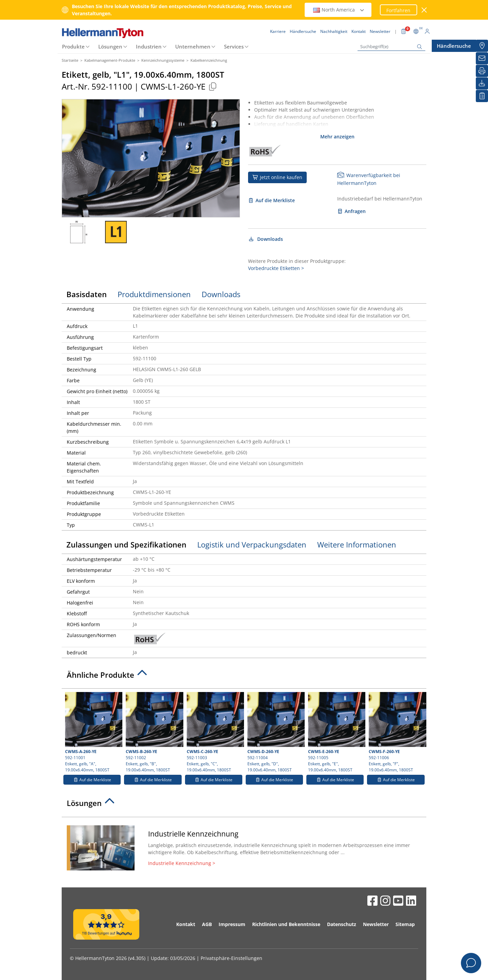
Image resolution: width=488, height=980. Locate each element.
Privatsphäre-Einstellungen (231, 958)
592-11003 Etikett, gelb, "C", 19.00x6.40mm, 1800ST (215, 732)
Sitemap (405, 924)
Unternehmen (193, 46)
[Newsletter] (482, 58)
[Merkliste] (482, 96)
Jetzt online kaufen (277, 177)
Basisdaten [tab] (87, 294)
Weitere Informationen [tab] (357, 544)
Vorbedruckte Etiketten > (276, 268)
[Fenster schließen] (424, 10)
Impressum (232, 924)
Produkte (73, 46)
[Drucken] (482, 71)
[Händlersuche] (482, 46)
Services (234, 46)
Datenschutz (342, 924)
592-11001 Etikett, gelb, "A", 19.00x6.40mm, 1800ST (93, 732)
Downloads (266, 239)
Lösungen (110, 46)
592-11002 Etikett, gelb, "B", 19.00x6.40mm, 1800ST (154, 732)
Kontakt (186, 924)
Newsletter (376, 924)
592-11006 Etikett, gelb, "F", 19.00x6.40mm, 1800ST (396, 732)
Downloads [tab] (221, 294)
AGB (207, 924)
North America (339, 10)
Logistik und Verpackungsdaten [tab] (252, 544)
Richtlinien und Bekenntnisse (286, 924)
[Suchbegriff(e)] (391, 47)
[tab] (244, 677)
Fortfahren (398, 10)
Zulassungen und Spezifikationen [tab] (126, 544)
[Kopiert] (212, 86)
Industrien (149, 46)
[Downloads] (482, 83)
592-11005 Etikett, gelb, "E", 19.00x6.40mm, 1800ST (336, 732)
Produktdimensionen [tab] (154, 294)
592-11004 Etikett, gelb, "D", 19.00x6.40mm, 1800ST (275, 732)
